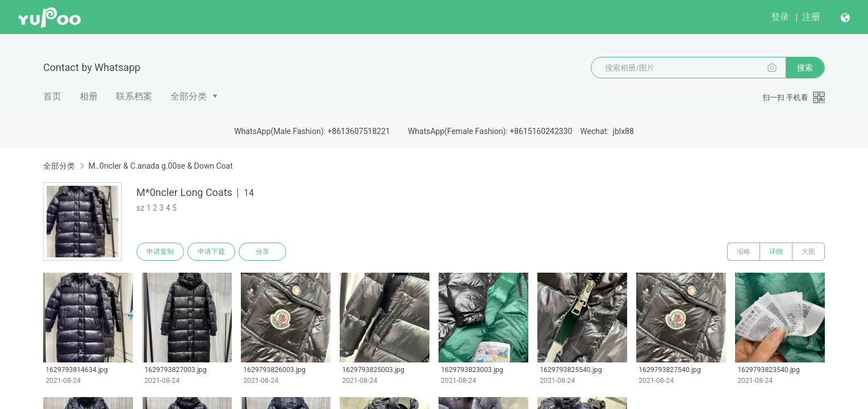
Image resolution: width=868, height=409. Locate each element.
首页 (52, 96)
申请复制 (160, 252)
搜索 (805, 68)
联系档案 (134, 96)
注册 (811, 17)
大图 (808, 252)
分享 (262, 252)
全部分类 (189, 96)
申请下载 (211, 252)
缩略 (744, 252)
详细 (776, 252)
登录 (780, 17)
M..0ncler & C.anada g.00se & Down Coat (160, 166)
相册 (89, 96)
